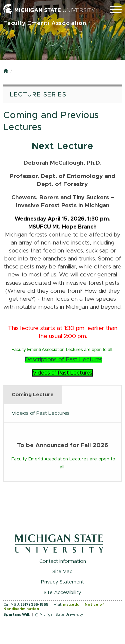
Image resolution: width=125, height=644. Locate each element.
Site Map (62, 572)
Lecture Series (38, 95)
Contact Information (63, 561)
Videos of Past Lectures (62, 373)
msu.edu (71, 605)
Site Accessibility (62, 593)
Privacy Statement (62, 582)
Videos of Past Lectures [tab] (41, 413)
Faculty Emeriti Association (45, 23)
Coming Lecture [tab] (33, 395)
